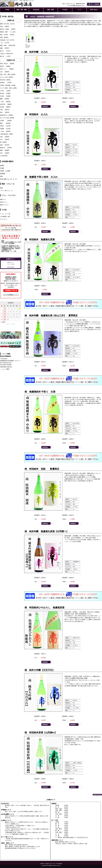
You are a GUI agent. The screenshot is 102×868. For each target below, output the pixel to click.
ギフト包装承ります (11, 345)
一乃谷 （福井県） (6, 131)
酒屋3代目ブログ (11, 335)
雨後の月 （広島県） (6, 148)
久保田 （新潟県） (6, 121)
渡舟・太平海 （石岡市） (8, 35)
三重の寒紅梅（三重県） (7, 134)
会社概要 (42, 864)
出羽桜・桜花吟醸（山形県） (8, 85)
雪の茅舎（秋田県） (6, 80)
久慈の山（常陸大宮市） (7, 54)
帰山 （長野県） (5, 112)
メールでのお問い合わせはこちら (76, 6)
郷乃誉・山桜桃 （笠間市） (8, 29)
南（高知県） (4, 142)
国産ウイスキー (4, 205)
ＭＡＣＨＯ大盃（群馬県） (8, 118)
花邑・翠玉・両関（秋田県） (8, 74)
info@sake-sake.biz (6, 367)
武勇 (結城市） (5, 37)
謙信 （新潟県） (6, 123)
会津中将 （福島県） (6, 104)
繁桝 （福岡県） (5, 150)
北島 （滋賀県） (5, 137)
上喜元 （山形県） (6, 91)
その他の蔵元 (4, 156)
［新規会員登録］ (11, 267)
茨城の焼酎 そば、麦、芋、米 (8, 179)
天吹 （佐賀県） (5, 153)
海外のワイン (4, 202)
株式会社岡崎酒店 (22, 4)
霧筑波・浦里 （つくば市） (8, 32)
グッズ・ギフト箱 (5, 214)
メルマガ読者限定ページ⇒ (11, 295)
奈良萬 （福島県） (6, 107)
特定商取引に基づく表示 (50, 864)
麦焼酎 (2, 166)
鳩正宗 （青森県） (6, 66)
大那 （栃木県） (5, 110)
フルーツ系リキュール (6, 191)
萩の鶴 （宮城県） (6, 93)
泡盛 (1, 176)
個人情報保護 (59, 864)
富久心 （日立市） (6, 51)
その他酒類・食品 (5, 216)
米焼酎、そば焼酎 (5, 171)
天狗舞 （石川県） (6, 129)
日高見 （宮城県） (6, 96)
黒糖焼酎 (3, 174)
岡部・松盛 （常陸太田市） (8, 45)
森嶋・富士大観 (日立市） (8, 24)
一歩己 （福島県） (6, 102)
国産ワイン (3, 199)
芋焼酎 (2, 168)
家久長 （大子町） (6, 56)
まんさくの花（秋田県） (7, 77)
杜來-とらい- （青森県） (7, 69)
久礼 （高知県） (5, 139)
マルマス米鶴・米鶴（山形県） (9, 88)
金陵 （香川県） (5, 145)
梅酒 (1, 188)
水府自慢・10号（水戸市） (8, 40)
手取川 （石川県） (6, 126)
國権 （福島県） (5, 99)
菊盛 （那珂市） (5, 48)
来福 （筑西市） (5, 26)
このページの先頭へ (97, 795)
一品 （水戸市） (5, 43)
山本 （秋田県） (5, 72)
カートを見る (94, 4)
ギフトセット (4, 219)
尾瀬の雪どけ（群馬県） (7, 115)
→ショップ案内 (5, 369)
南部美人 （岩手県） (6, 83)
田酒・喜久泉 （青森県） (8, 64)
